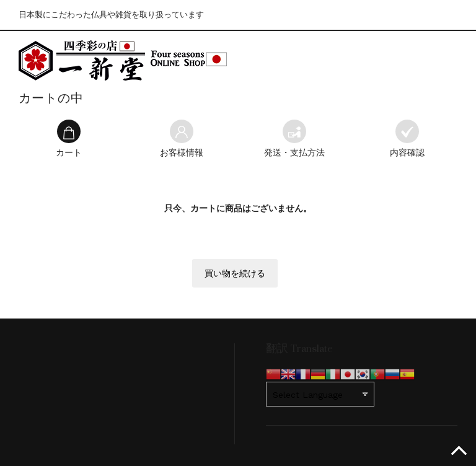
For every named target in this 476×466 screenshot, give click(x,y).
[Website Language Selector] (320, 394)
